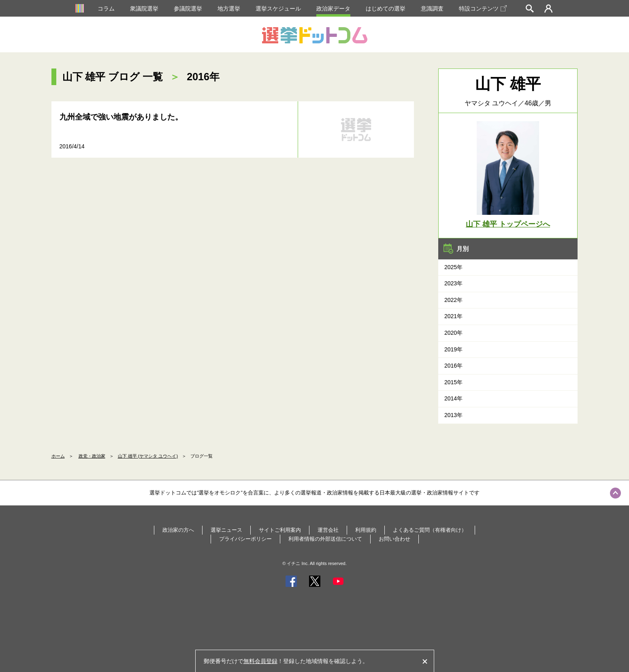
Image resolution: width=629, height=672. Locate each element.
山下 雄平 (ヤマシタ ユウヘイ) (148, 456)
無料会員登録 (260, 661)
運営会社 (328, 530)
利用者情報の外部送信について (325, 539)
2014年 (453, 398)
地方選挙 (229, 9)
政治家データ (333, 9)
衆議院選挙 (144, 9)
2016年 (453, 366)
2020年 (453, 333)
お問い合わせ (394, 539)
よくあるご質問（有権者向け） (430, 530)
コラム (106, 9)
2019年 (453, 349)
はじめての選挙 (386, 9)
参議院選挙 (188, 9)
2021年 (453, 316)
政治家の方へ (178, 530)
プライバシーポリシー (245, 539)
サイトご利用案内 (280, 530)
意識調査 (432, 9)
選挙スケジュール (278, 9)
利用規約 (366, 530)
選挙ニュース (226, 530)
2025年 (453, 267)
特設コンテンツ (483, 9)
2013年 (453, 415)
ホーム (58, 456)
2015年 (453, 382)
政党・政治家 (92, 456)
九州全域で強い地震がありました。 (121, 117)
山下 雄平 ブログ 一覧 (113, 77)
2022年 (453, 300)
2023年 (453, 283)
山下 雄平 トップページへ (508, 224)
